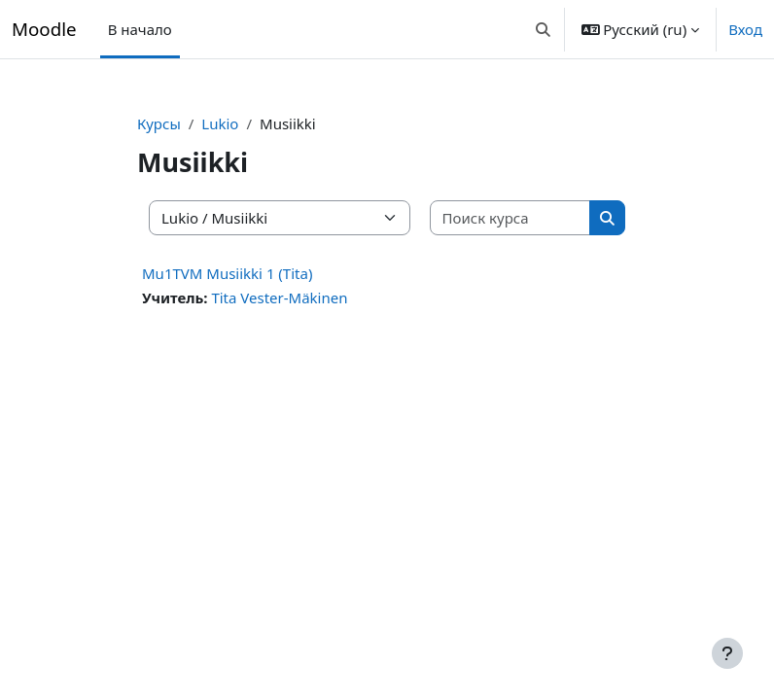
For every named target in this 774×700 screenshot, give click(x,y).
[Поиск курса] (511, 218)
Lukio (220, 123)
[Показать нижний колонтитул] (727, 653)
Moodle (44, 29)
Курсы (159, 123)
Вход (745, 29)
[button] (543, 29)
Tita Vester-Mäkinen (279, 297)
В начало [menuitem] (140, 29)
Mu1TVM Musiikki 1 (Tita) (227, 273)
